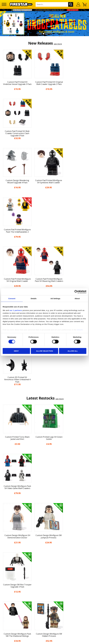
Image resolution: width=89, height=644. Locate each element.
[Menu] (4, 4)
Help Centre (44, 561)
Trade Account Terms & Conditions (44, 576)
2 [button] (40, 34)
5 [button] (45, 34)
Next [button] (87, 24)
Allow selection (44, 351)
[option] (44, 24)
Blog (45, 527)
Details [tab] (34, 298)
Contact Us (44, 557)
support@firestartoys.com (44, 568)
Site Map (44, 552)
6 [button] (47, 34)
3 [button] (42, 34)
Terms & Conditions (45, 535)
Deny (16, 351)
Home (45, 509)
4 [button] (44, 34)
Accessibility (45, 544)
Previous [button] (2, 24)
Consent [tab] (12, 298)
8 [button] (51, 34)
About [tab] (77, 298)
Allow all (73, 351)
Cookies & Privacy (44, 539)
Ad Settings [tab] (55, 298)
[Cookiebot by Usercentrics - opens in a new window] (76, 292)
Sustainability (45, 548)
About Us (44, 518)
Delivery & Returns (44, 531)
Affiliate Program (44, 580)
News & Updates (44, 522)
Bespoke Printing (45, 572)
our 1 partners (16, 310)
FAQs (44, 564)
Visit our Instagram (45, 592)
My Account (45, 514)
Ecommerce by (45, 641)
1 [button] (38, 34)
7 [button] (49, 34)
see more (58, 44)
